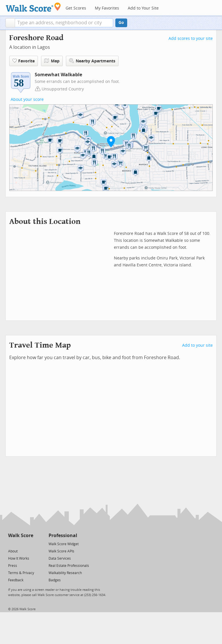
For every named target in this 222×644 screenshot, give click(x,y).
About (13, 551)
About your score (27, 100)
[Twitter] (11, 544)
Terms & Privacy (21, 573)
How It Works (19, 558)
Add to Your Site (143, 8)
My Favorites (107, 8)
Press (13, 566)
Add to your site (197, 345)
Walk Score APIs (61, 551)
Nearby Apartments (92, 61)
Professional (63, 536)
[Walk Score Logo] (33, 7)
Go (121, 23)
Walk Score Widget (64, 544)
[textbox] (64, 23)
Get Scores (76, 8)
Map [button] (52, 61)
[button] (10, 23)
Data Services (60, 558)
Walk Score (21, 536)
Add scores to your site (191, 39)
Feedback (16, 580)
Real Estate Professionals (69, 566)
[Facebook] (20, 544)
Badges (55, 580)
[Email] (29, 544)
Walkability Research (65, 573)
